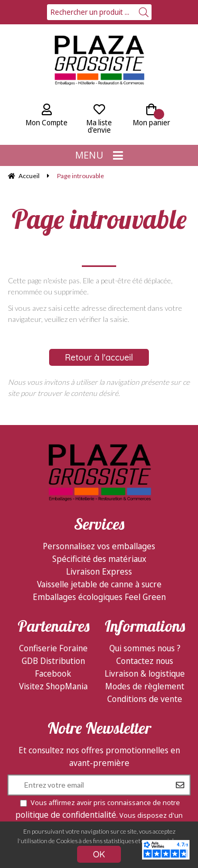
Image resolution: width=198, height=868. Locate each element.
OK (99, 854)
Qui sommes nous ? (145, 648)
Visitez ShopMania (53, 686)
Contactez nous (145, 661)
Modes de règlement (145, 686)
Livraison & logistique (145, 673)
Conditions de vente (145, 699)
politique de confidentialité (66, 815)
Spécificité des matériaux (99, 559)
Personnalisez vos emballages (99, 546)
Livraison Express (99, 571)
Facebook (53, 673)
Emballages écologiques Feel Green (99, 597)
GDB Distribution (53, 661)
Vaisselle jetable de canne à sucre (99, 584)
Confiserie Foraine (53, 648)
